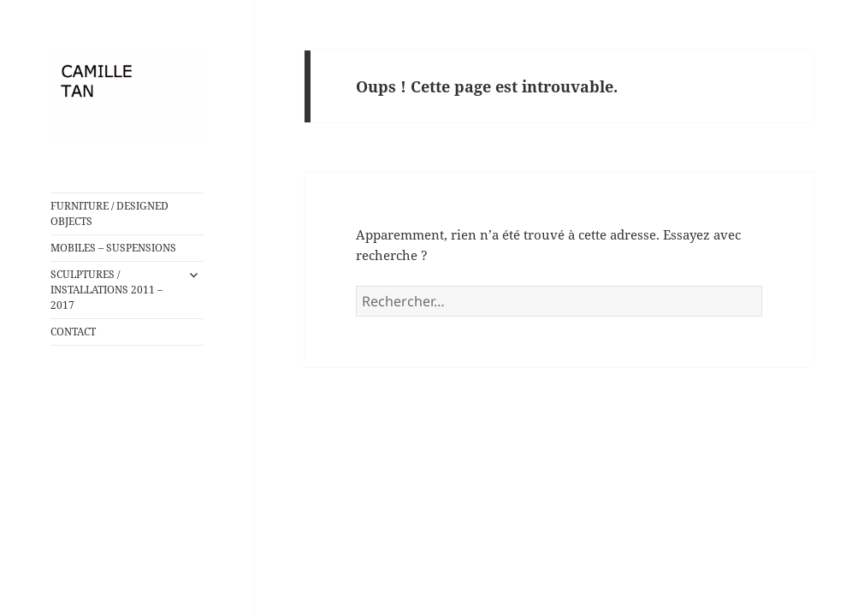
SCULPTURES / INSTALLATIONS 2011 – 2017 (107, 290)
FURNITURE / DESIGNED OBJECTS (109, 213)
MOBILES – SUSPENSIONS (113, 248)
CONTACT (73, 332)
